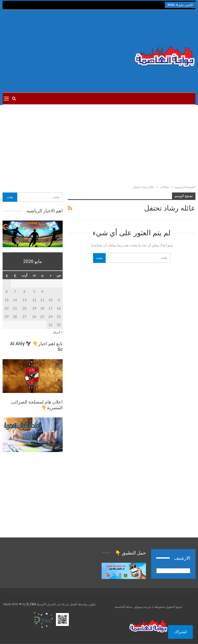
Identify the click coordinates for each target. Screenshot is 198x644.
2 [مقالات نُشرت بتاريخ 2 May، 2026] (59, 292)
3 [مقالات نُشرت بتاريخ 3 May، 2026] (51, 292)
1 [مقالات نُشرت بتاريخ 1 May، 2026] (7, 283)
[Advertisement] (66, 51)
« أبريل (58, 332)
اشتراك (180, 632)
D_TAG (31, 604)
